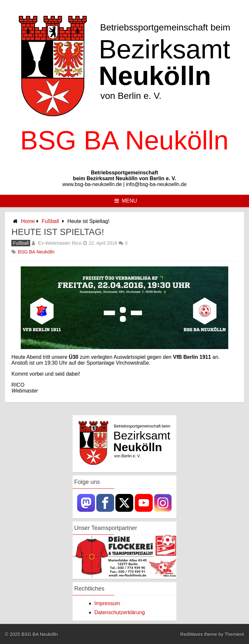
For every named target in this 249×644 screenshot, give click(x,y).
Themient (234, 634)
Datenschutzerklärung (120, 612)
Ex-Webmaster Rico (60, 243)
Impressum (107, 603)
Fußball (50, 221)
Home (28, 221)
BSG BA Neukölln (36, 252)
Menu (126, 201)
